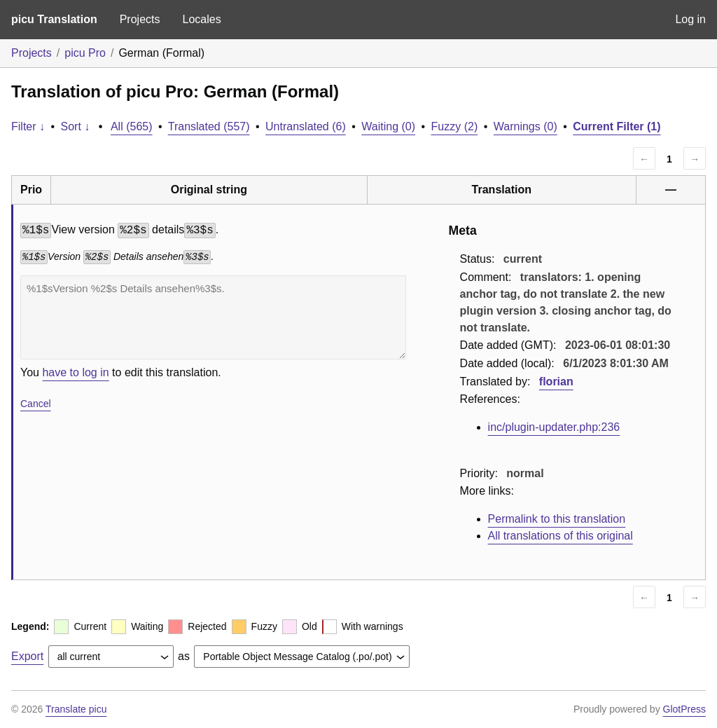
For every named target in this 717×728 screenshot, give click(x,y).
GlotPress (684, 709)
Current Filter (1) (617, 126)
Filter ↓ (28, 126)
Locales (201, 19)
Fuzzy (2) (455, 126)
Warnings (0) (525, 126)
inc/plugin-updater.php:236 (554, 427)
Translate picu (76, 709)
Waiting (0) (388, 126)
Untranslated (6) (306, 126)
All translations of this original (561, 536)
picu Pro (85, 53)
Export (27, 656)
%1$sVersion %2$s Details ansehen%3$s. (213, 317)
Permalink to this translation (557, 519)
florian (556, 382)
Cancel (36, 404)
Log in (690, 19)
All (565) (132, 126)
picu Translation (54, 19)
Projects (140, 19)
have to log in (75, 372)
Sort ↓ (76, 126)
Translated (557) (209, 126)
